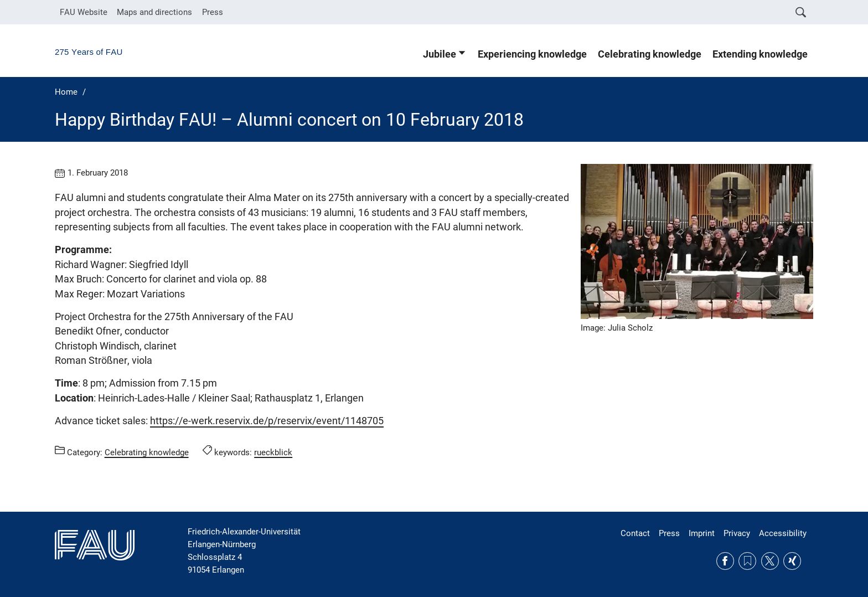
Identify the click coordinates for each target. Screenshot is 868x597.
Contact (635, 533)
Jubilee (440, 54)
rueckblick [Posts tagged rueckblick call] (273, 452)
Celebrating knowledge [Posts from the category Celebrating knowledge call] (147, 452)
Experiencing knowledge (532, 54)
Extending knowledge (760, 54)
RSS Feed (747, 561)
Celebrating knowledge (650, 54)
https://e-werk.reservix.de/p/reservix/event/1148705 (267, 421)
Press (213, 12)
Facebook (725, 561)
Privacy (737, 533)
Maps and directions (154, 12)
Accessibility (783, 533)
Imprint (702, 533)
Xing (792, 561)
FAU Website (84, 12)
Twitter (770, 561)
